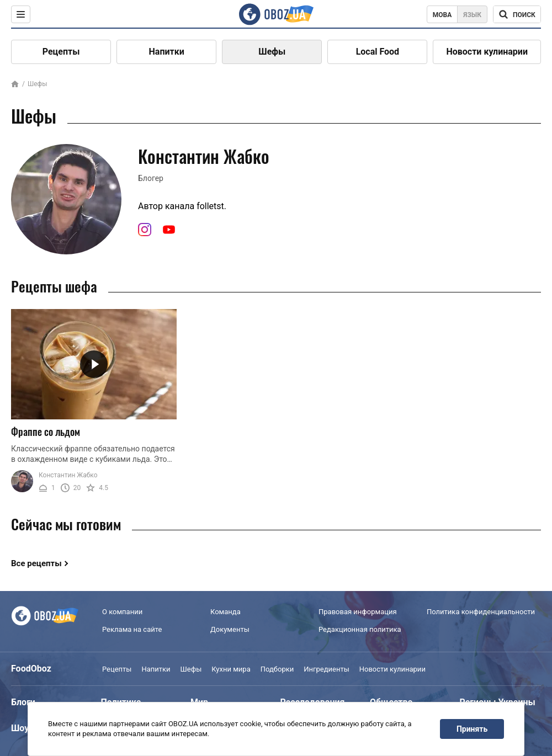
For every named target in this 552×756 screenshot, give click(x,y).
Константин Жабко (68, 475)
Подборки (277, 669)
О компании (122, 612)
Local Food (378, 52)
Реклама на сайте (132, 629)
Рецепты (61, 52)
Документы (230, 629)
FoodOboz (31, 669)
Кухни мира (231, 669)
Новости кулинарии (487, 52)
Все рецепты (36, 563)
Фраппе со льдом (46, 432)
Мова (442, 15)
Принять (472, 729)
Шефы (272, 52)
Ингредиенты (327, 669)
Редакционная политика (360, 629)
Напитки (167, 52)
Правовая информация (358, 612)
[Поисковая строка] (517, 14)
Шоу (20, 728)
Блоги (23, 702)
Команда (225, 612)
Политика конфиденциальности (481, 612)
